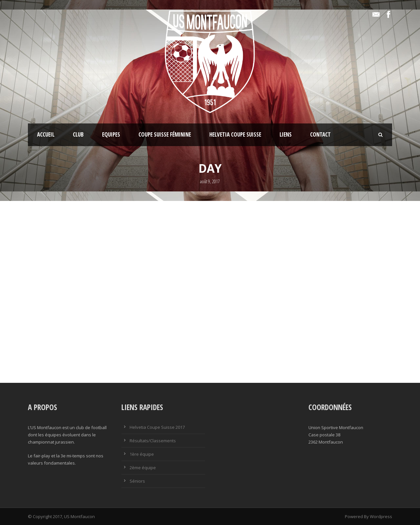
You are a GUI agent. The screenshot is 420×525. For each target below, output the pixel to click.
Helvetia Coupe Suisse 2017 (157, 427)
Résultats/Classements (153, 441)
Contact (320, 134)
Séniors (137, 481)
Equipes (111, 134)
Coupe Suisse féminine (165, 134)
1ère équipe (142, 454)
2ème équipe (143, 468)
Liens (286, 134)
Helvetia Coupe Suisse (235, 134)
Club (78, 134)
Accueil (46, 134)
